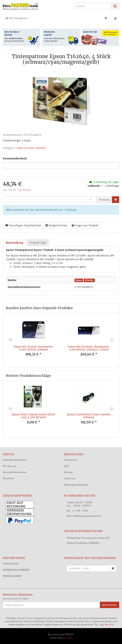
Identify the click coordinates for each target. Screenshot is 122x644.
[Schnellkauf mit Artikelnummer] (88, 568)
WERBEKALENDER (12, 576)
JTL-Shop (67, 638)
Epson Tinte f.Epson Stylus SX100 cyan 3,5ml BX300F (33, 416)
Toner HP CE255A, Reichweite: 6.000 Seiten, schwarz (34, 348)
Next (112, 340)
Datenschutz (70, 460)
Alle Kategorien (17, 18)
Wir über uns (9, 466)
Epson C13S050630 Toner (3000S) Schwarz (89, 416)
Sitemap (68, 472)
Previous (10, 340)
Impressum (70, 478)
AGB (66, 466)
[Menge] (50, 199)
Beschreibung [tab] (15, 243)
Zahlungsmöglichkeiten (15, 460)
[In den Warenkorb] (116, 200)
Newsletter (9, 478)
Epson (79, 280)
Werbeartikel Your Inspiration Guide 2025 (88, 538)
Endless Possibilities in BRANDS (83, 543)
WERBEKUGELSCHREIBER (16, 570)
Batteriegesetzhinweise (76, 485)
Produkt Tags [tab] (38, 243)
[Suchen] (92, 6)
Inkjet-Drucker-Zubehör (31, 148)
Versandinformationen (15, 472)
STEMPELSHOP (11, 564)
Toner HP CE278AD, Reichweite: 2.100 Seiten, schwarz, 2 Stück (89, 348)
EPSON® (89, 280)
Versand (27, 190)
